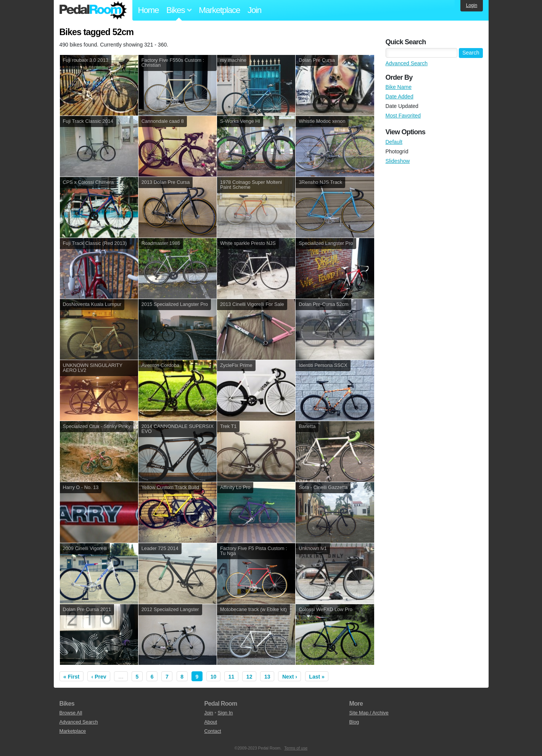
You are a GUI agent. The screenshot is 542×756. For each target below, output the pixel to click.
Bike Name (399, 87)
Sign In (225, 713)
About (211, 722)
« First (71, 677)
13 (267, 677)
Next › (290, 677)
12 (249, 677)
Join (254, 10)
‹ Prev (99, 677)
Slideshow (398, 161)
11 (232, 677)
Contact (213, 731)
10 (214, 677)
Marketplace (219, 10)
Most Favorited (403, 116)
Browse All (71, 713)
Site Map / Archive (369, 713)
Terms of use (296, 748)
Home (149, 10)
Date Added (400, 97)
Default (394, 142)
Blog (354, 722)
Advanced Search (407, 63)
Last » (317, 677)
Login (472, 5)
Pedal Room (93, 10)
